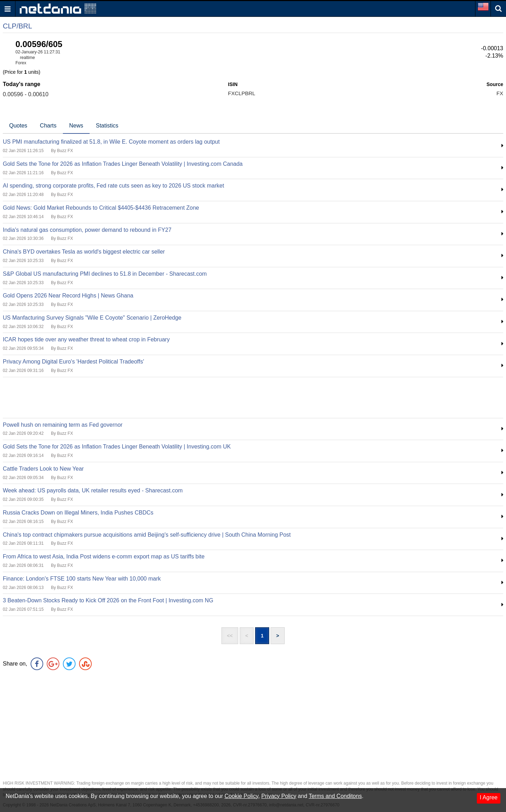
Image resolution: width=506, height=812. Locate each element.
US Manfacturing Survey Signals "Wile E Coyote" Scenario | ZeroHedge (92, 318)
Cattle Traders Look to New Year (43, 469)
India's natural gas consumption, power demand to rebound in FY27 (87, 230)
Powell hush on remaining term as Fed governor (63, 425)
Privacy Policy (279, 796)
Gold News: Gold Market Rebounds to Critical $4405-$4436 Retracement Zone (101, 208)
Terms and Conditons (335, 796)
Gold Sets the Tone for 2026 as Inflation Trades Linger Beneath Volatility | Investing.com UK (117, 447)
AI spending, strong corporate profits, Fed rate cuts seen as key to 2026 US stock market (113, 186)
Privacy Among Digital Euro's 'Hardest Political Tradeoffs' (73, 362)
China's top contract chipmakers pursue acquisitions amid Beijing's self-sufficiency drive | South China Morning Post (147, 535)
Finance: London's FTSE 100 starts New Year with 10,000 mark (82, 579)
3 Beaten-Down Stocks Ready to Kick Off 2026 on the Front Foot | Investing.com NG (108, 600)
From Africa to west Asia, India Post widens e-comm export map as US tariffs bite (104, 556)
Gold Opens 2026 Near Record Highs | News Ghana (68, 296)
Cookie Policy (241, 796)
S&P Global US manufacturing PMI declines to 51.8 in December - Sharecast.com (105, 274)
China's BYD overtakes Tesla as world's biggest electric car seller (84, 252)
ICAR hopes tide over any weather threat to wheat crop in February (86, 339)
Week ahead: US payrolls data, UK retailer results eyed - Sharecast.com (93, 490)
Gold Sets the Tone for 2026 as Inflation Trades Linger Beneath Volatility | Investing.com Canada (123, 164)
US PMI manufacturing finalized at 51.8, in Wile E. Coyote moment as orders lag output (111, 142)
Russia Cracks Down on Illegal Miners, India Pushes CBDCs (78, 513)
